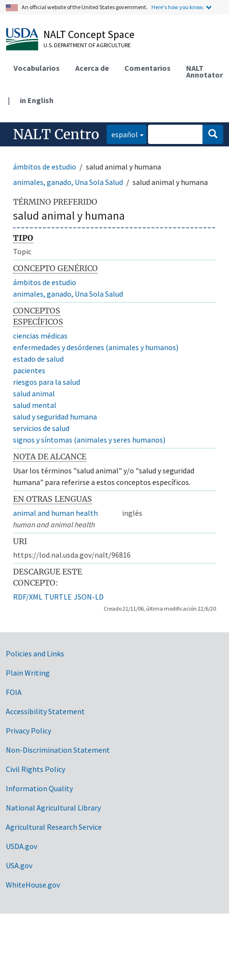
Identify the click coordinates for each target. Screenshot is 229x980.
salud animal (34, 393)
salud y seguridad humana (55, 417)
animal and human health (55, 513)
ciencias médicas (40, 336)
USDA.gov (21, 846)
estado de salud (38, 359)
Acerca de (92, 68)
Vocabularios (37, 68)
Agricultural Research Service (54, 827)
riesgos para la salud (47, 382)
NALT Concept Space (89, 34)
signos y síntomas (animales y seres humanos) (89, 440)
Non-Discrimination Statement (58, 750)
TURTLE (58, 597)
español (122, 134)
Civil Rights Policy (35, 769)
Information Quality (39, 788)
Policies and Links (35, 653)
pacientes (29, 370)
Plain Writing (28, 673)
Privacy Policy (28, 731)
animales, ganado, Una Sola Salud (68, 182)
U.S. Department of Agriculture (87, 45)
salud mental (35, 405)
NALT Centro (56, 134)
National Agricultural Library (53, 808)
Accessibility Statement (45, 711)
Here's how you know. (178, 7)
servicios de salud (41, 428)
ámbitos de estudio (45, 167)
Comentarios (148, 68)
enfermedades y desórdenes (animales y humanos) (96, 347)
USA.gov (19, 865)
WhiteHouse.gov (33, 885)
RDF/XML (28, 597)
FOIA (14, 692)
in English (37, 100)
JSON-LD (89, 597)
